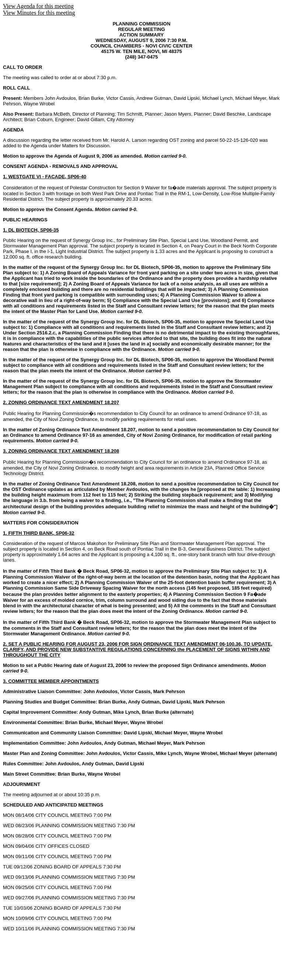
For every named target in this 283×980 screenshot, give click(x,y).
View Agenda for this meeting (38, 6)
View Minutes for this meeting (39, 13)
